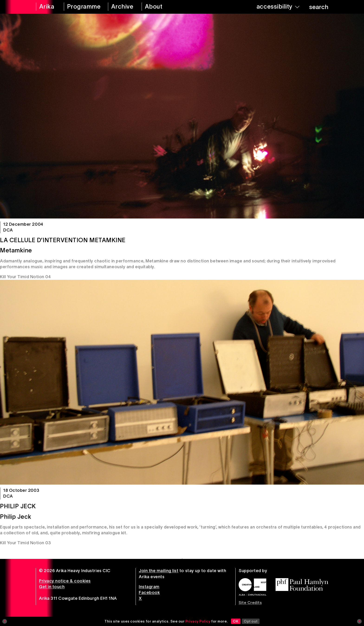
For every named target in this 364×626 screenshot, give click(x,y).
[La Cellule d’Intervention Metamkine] (182, 116)
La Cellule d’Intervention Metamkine (63, 240)
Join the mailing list (159, 571)
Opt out (251, 621)
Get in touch (52, 587)
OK (236, 621)
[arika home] (47, 7)
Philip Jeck (18, 506)
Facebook (149, 593)
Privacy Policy (198, 621)
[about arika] (160, 7)
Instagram (149, 587)
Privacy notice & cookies (65, 581)
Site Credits (250, 603)
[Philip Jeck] (182, 382)
